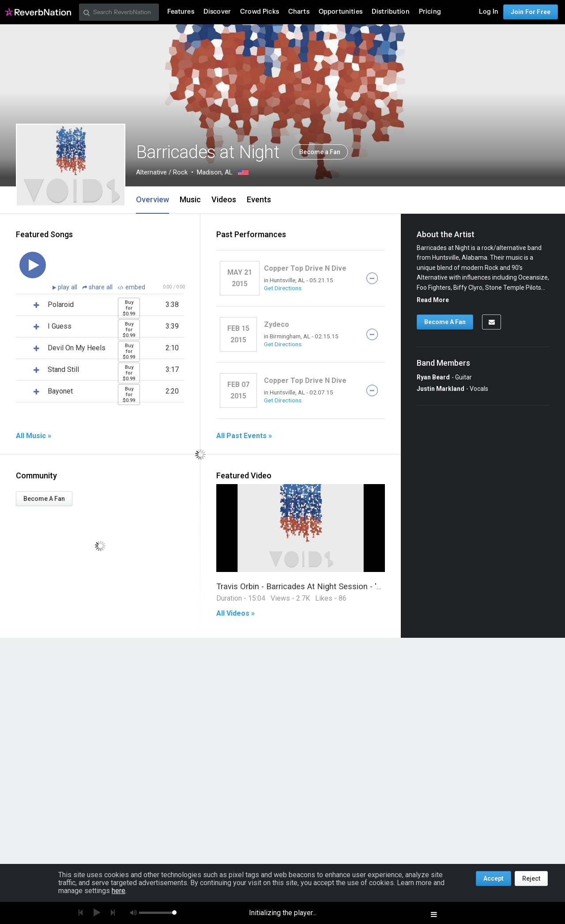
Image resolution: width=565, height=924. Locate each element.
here (119, 891)
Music (190, 199)
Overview (153, 199)
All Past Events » (244, 436)
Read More (433, 300)
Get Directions (283, 288)
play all (68, 287)
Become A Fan (44, 499)
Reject (531, 879)
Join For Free (531, 12)
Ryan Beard (433, 377)
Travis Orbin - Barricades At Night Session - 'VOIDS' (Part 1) (324, 586)
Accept (493, 879)
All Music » (34, 436)
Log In (489, 12)
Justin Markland (441, 389)
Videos (224, 199)
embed (132, 287)
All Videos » (235, 613)
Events (259, 199)
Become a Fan (320, 152)
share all (98, 287)
